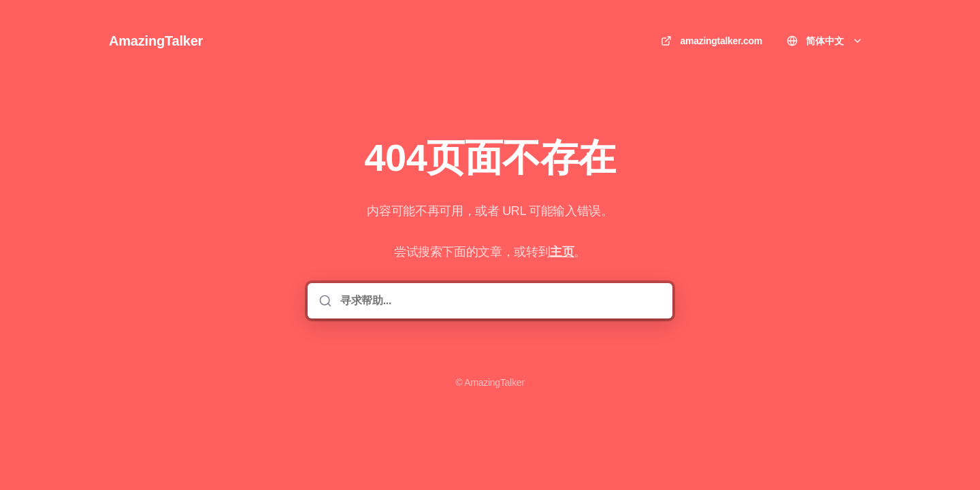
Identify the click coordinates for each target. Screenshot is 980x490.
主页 (562, 252)
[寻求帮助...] (500, 301)
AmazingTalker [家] (156, 41)
